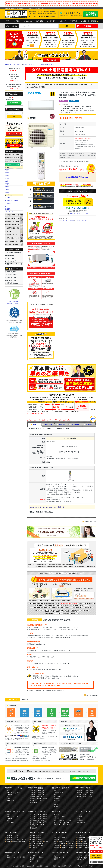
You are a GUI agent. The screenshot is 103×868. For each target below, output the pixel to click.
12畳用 (7, 178)
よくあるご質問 (10, 258)
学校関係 (56, 799)
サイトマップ (8, 866)
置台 (64, 824)
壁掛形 (43, 65)
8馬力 (79, 797)
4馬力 (79, 795)
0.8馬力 (80, 857)
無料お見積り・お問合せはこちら (91, 14)
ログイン (43, 17)
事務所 (56, 791)
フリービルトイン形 (20, 840)
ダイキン (37, 65)
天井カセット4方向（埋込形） (39, 791)
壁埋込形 (9, 840)
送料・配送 (40, 21)
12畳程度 (56, 846)
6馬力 (90, 795)
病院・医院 (57, 801)
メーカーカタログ (10, 261)
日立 (7, 206)
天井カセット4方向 (83, 844)
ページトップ (96, 862)
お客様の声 (63, 21)
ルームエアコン (28, 65)
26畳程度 (72, 847)
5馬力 (84, 795)
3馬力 (92, 793)
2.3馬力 (80, 793)
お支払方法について (11, 277)
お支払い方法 (28, 21)
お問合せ (71, 866)
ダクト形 (33, 826)
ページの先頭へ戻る (91, 522)
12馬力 (91, 797)
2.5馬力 (86, 793)
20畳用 (7, 187)
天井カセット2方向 (12, 838)
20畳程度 (56, 847)
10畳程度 (70, 844)
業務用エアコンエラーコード (14, 264)
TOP (8, 21)
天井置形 (23, 857)
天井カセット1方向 (12, 836)
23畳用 (7, 190)
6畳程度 (56, 844)
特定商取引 (74, 21)
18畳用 (7, 184)
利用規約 (54, 866)
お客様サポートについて (12, 283)
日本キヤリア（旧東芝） (12, 201)
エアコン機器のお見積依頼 (13, 253)
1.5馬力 (80, 791)
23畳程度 (64, 847)
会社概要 (84, 21)
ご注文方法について (11, 275)
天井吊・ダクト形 (59, 857)
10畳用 (7, 175)
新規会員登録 (52, 17)
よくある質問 (51, 21)
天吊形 (9, 857)
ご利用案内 (17, 21)
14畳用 (7, 181)
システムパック (35, 847)
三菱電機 (8, 203)
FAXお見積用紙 (10, 255)
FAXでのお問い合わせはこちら (79, 213)
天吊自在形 (33, 803)
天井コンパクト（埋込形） (38, 797)
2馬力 (92, 791)
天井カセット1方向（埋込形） (39, 795)
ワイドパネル (58, 822)
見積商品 (93, 21)
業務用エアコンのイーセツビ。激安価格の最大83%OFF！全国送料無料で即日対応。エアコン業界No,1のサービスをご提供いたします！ (16, 14)
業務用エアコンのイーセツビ (13, 65)
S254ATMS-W (50, 65)
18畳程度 (72, 846)
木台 (69, 824)
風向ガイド (67, 822)
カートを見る (34, 17)
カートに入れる (96, 851)
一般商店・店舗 (58, 793)
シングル (78, 221)
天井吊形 (33, 799)
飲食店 (56, 795)
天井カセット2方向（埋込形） (39, 793)
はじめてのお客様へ (11, 272)
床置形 (45, 799)
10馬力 (85, 797)
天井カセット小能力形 (19, 842)
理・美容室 (57, 797)
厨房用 (32, 801)
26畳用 (7, 192)
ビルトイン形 (40, 801)
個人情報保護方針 (63, 866)
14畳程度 (64, 846)
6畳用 (7, 170)
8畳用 (7, 173)
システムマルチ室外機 (37, 846)
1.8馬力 (86, 791)
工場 (55, 803)
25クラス (85, 221)
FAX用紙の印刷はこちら (72, 739)
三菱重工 (8, 209)
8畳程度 (63, 844)
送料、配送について (11, 280)
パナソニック (9, 212)
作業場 (56, 805)
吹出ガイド (57, 824)
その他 (56, 807)
